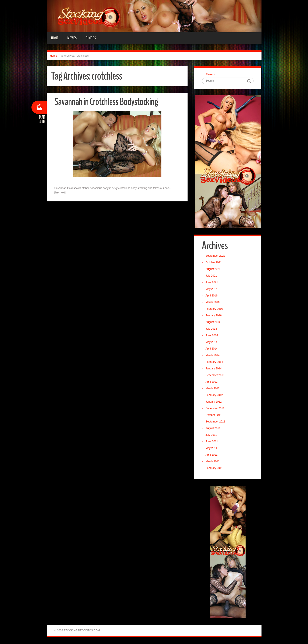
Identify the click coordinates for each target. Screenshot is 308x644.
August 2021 (213, 269)
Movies (72, 38)
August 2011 (213, 428)
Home (55, 38)
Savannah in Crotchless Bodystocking (106, 102)
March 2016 (212, 302)
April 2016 (211, 296)
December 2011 (215, 408)
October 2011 (214, 415)
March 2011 (212, 461)
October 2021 (214, 262)
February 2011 (214, 468)
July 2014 (211, 329)
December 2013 (215, 375)
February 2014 (214, 362)
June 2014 (212, 335)
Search (211, 74)
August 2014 (213, 322)
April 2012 (211, 382)
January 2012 (214, 402)
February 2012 (214, 395)
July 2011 (211, 435)
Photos (91, 38)
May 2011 (211, 448)
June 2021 (212, 282)
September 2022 (215, 256)
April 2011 (211, 455)
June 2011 (212, 441)
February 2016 (214, 309)
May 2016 (211, 289)
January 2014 (214, 369)
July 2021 (211, 276)
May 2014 (211, 342)
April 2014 (211, 349)
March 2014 (212, 355)
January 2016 (214, 315)
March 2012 (212, 388)
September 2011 (215, 422)
